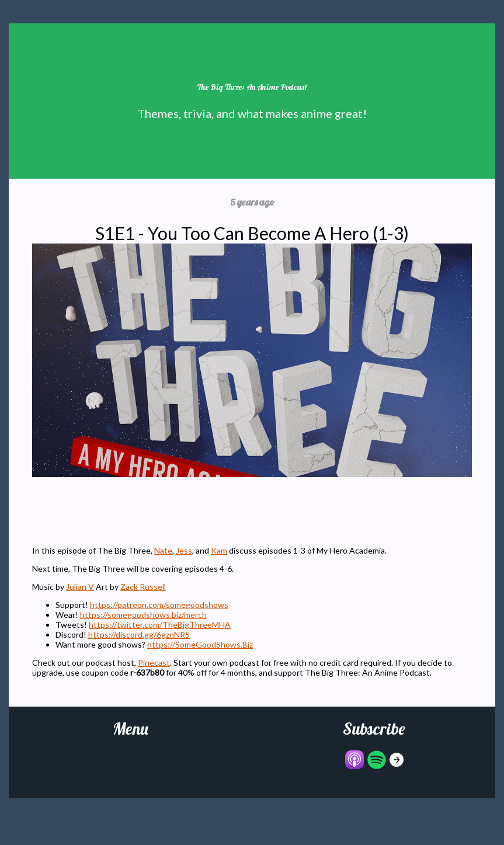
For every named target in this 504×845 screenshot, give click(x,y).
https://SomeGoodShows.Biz (200, 644)
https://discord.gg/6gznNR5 (139, 634)
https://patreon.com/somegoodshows (159, 605)
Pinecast (154, 663)
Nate (163, 550)
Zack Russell (143, 587)
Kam (219, 550)
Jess (184, 550)
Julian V (80, 587)
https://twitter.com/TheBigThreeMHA (160, 625)
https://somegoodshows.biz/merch (143, 615)
